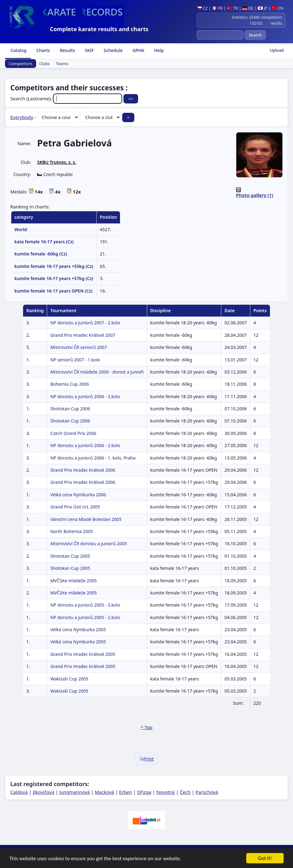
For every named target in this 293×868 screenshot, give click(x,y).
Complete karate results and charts (99, 29)
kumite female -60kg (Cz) (41, 254)
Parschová (207, 792)
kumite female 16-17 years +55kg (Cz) (54, 266)
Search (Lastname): (67, 98)
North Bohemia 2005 (72, 531)
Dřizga (144, 792)
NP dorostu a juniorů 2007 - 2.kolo (85, 323)
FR (217, 8)
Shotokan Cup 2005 (70, 556)
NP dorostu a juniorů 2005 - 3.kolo (85, 605)
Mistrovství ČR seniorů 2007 (79, 347)
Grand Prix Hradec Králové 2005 (83, 654)
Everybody (22, 117)
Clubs (45, 64)
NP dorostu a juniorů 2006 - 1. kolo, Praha (93, 458)
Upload (277, 50)
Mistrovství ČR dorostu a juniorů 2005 (89, 544)
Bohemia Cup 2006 (70, 384)
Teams (62, 64)
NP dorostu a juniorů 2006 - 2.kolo (85, 445)
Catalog (18, 50)
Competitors (21, 64)
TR (232, 8)
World (21, 229)
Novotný (165, 792)
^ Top (146, 727)
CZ (202, 8)
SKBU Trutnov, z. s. (57, 162)
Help (159, 50)
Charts (43, 50)
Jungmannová (74, 792)
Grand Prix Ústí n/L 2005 (75, 507)
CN (278, 8)
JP (263, 8)
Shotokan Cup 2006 (70, 409)
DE (248, 8)
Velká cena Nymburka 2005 (78, 630)
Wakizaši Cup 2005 (69, 679)
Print (147, 759)
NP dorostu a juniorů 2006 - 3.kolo (85, 396)
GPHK (138, 50)
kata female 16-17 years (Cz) (44, 242)
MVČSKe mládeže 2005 (73, 581)
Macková (104, 792)
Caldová (19, 792)
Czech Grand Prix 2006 (73, 433)
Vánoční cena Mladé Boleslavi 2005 (86, 519)
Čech (185, 792)
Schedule (113, 50)
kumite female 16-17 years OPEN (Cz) (53, 291)
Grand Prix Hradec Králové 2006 (83, 470)
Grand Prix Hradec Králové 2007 (83, 335)
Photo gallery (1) (255, 195)
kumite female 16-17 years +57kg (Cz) (54, 278)
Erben (126, 792)
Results (67, 50)
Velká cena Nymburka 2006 (78, 495)
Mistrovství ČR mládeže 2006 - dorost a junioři (97, 372)
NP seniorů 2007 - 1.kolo (75, 360)
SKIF (89, 50)
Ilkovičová (43, 792)
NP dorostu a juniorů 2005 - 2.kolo (85, 617)
